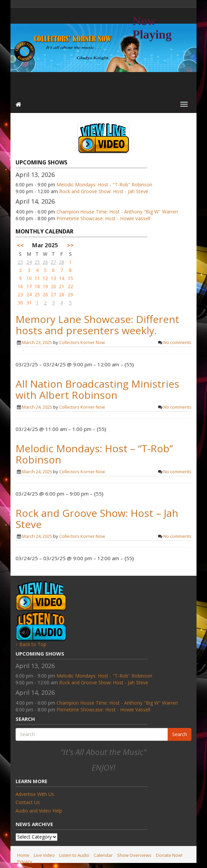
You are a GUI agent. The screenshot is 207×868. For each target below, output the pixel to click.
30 (20, 303)
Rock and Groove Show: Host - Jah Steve (104, 191)
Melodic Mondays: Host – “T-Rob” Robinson (94, 454)
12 (45, 278)
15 (70, 278)
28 (62, 262)
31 (29, 303)
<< (20, 245)
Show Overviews (134, 855)
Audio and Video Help (39, 811)
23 (20, 262)
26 (45, 262)
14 (62, 278)
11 (37, 278)
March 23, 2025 (37, 342)
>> (70, 245)
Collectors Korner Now (82, 342)
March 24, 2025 (37, 407)
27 (53, 262)
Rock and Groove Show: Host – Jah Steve (97, 519)
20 (53, 286)
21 (62, 286)
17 (29, 286)
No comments (177, 342)
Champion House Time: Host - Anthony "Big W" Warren (117, 212)
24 (29, 262)
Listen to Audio (74, 855)
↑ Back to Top (31, 644)
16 (20, 286)
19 (45, 286)
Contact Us (28, 802)
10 (29, 278)
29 (70, 294)
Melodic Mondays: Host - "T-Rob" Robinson (104, 185)
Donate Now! (169, 855)
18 (37, 286)
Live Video (44, 855)
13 (53, 278)
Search (180, 734)
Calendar (103, 855)
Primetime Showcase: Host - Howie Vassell (103, 218)
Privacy (25, 862)
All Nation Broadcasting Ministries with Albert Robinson (97, 389)
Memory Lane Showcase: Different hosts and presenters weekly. (97, 325)
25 (37, 262)
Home (23, 855)
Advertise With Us (35, 794)
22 (70, 286)
